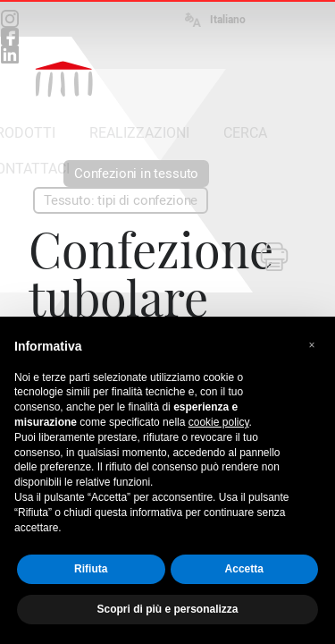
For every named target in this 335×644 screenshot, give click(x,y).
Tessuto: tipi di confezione (121, 200)
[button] (312, 345)
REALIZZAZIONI (139, 133)
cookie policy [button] (219, 422)
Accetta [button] (244, 569)
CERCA (245, 133)
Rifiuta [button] (91, 569)
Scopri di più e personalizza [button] (167, 609)
